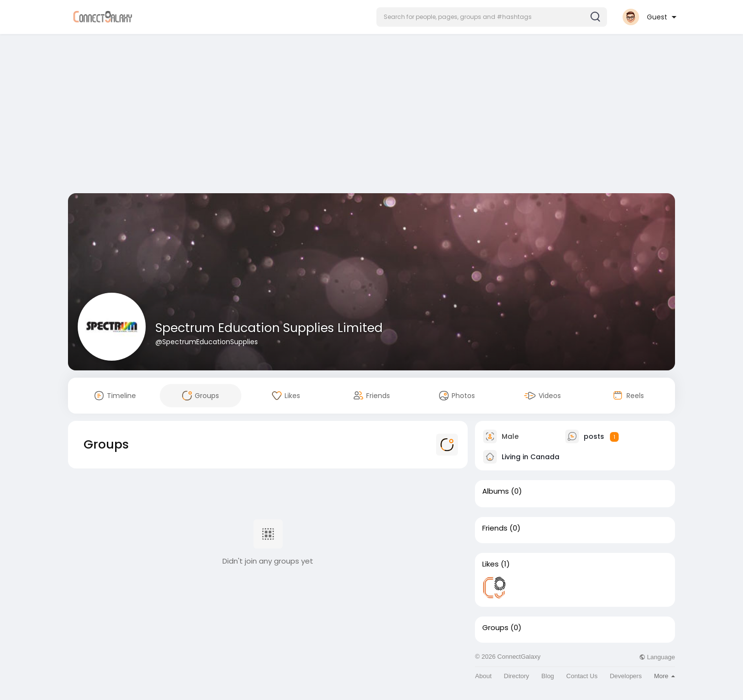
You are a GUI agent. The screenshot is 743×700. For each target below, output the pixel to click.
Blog (548, 676)
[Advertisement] (371, 116)
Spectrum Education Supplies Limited (269, 328)
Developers (626, 676)
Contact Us (582, 676)
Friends (495, 528)
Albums (496, 491)
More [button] (665, 676)
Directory (517, 676)
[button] (492, 17)
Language (657, 657)
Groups (495, 628)
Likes (490, 564)
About (483, 676)
